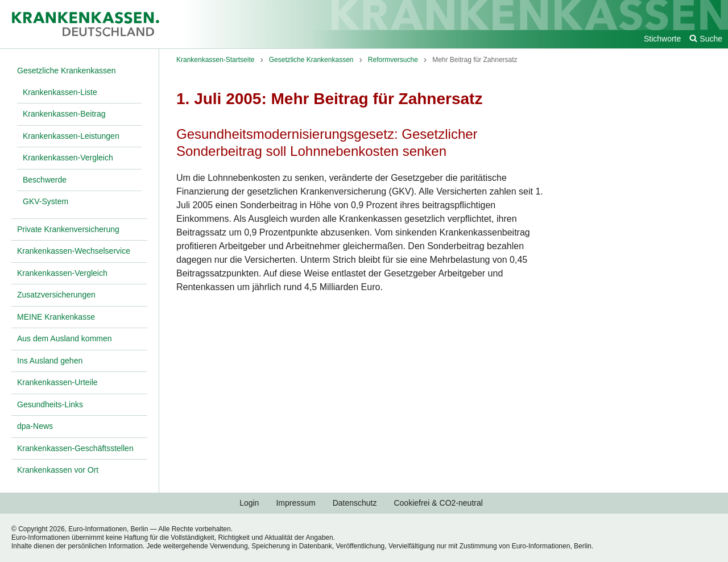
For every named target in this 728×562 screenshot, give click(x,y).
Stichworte (662, 39)
